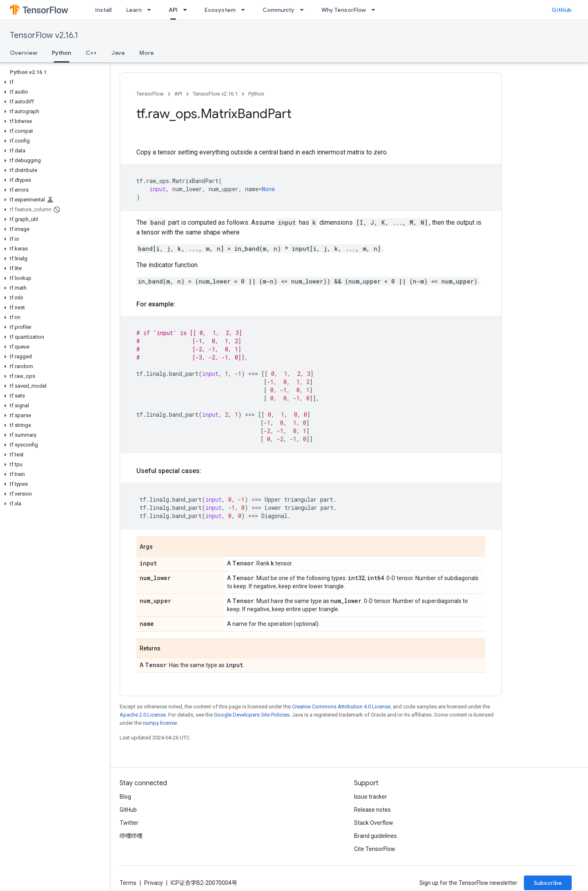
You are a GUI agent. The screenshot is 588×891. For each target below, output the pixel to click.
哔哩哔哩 (131, 836)
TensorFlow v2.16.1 (44, 35)
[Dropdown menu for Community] (304, 10)
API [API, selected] (173, 10)
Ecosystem (220, 10)
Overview (23, 53)
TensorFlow (150, 94)
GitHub (562, 10)
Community (278, 10)
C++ (91, 53)
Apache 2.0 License (143, 715)
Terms (128, 883)
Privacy (154, 883)
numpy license (160, 723)
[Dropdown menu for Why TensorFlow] (376, 10)
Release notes (372, 810)
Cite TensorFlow (375, 849)
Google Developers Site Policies (252, 715)
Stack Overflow (374, 823)
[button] (53, 82)
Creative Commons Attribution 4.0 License (341, 707)
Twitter (129, 823)
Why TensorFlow (344, 10)
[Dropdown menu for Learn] (151, 10)
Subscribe (548, 883)
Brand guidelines (375, 836)
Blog (125, 797)
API (178, 94)
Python (256, 94)
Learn (134, 10)
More (147, 53)
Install (103, 10)
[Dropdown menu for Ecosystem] (245, 10)
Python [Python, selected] (61, 53)
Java (118, 53)
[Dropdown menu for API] (187, 10)
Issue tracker (371, 797)
